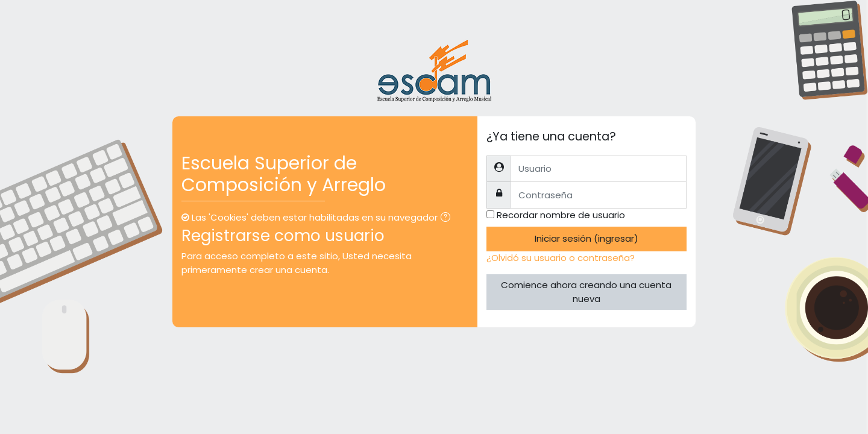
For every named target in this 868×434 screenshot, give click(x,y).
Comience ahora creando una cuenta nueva (586, 292)
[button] (448, 219)
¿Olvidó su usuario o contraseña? (561, 258)
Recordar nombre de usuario (561, 215)
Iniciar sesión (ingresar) (587, 238)
